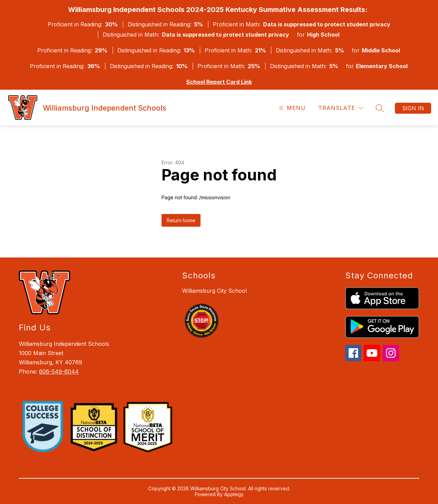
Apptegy (234, 494)
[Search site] (380, 108)
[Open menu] (291, 108)
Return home (181, 220)
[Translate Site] (341, 108)
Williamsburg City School (214, 291)
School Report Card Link (219, 82)
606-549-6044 (59, 371)
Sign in (413, 108)
